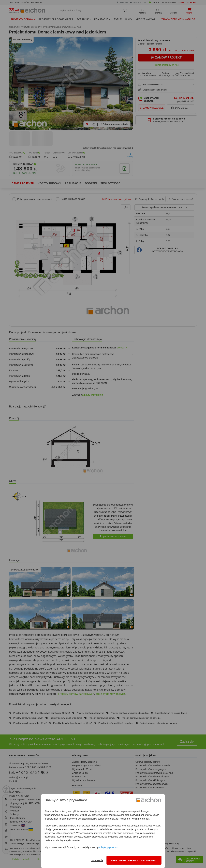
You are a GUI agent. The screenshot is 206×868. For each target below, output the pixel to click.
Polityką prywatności (109, 847)
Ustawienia (97, 860)
